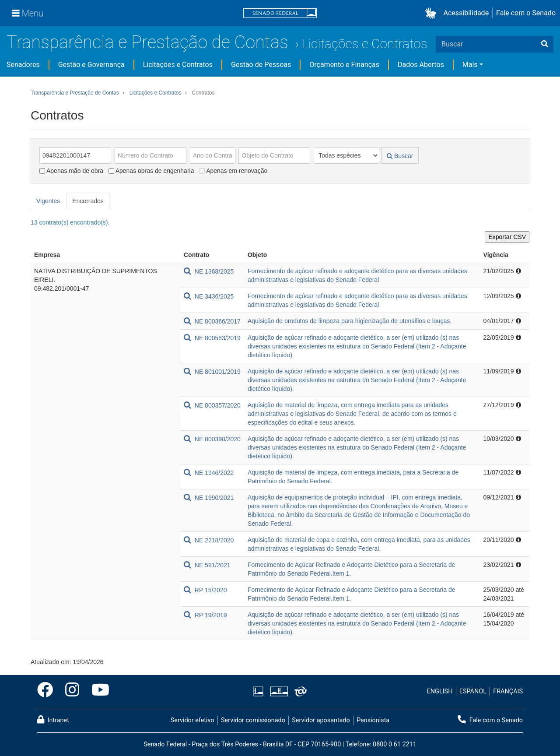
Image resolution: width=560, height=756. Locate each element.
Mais (470, 65)
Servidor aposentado (321, 720)
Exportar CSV (507, 237)
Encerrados (88, 201)
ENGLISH (440, 691)
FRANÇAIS (508, 691)
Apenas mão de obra (71, 171)
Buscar (400, 156)
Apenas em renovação (233, 171)
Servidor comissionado (253, 720)
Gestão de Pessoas (261, 65)
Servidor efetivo (192, 720)
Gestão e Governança (91, 65)
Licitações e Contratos (364, 44)
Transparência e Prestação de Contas (147, 42)
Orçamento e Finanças (344, 65)
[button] (432, 13)
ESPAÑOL (473, 691)
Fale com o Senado (526, 13)
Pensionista (373, 720)
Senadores (23, 65)
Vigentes (48, 201)
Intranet (53, 720)
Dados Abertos (421, 65)
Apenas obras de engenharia (151, 171)
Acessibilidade (466, 13)
